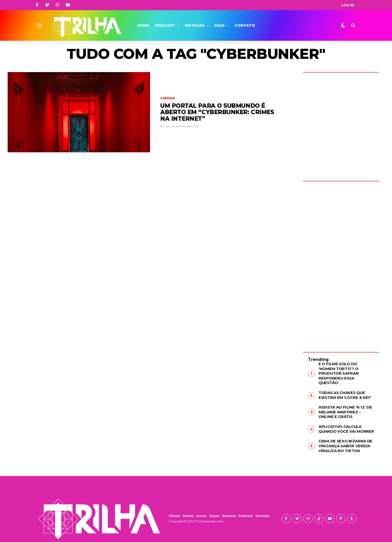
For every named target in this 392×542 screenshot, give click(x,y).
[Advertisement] (341, 263)
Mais (220, 25)
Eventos (229, 507)
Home (143, 25)
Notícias (195, 25)
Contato (245, 25)
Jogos (214, 507)
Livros (201, 507)
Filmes (175, 507)
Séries (188, 507)
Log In (347, 5)
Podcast (165, 25)
